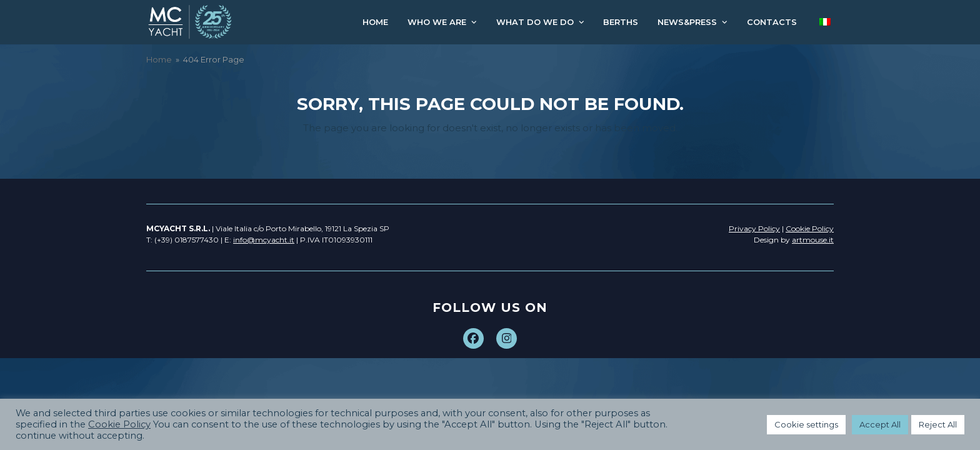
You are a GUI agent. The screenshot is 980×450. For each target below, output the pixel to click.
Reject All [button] (938, 424)
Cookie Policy (119, 424)
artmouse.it (813, 240)
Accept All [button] (880, 424)
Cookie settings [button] (806, 424)
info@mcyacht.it (264, 240)
